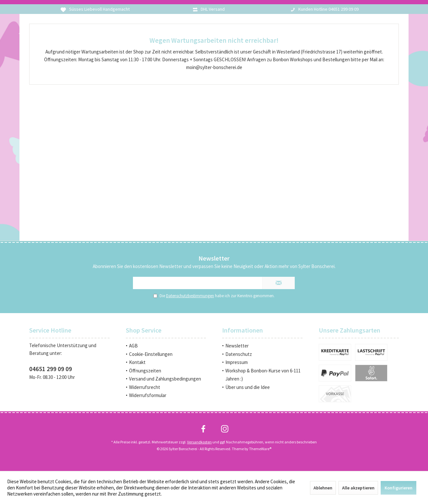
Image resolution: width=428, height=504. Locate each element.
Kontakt (137, 362)
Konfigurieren (398, 488)
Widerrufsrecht (145, 387)
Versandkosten (199, 442)
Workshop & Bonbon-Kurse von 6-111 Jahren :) (263, 375)
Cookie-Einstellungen (151, 354)
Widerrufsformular (148, 395)
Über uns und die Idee (248, 387)
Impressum (237, 362)
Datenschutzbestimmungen (190, 296)
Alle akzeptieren (358, 488)
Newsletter (237, 346)
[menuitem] (166, 346)
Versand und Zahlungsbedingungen (165, 379)
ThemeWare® (260, 449)
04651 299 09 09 (51, 369)
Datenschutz (239, 354)
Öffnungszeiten (145, 371)
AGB (133, 346)
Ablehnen (323, 488)
